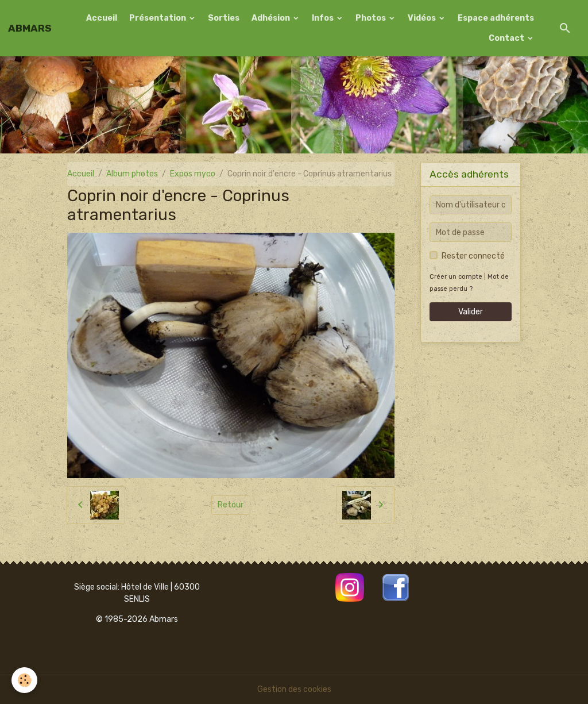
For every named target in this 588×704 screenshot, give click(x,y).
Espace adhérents (496, 18)
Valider (471, 312)
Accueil (102, 18)
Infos (324, 18)
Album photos (132, 174)
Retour (231, 505)
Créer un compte (456, 277)
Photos (372, 18)
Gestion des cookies (294, 689)
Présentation (158, 18)
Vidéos (423, 18)
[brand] (30, 28)
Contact (507, 38)
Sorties (224, 18)
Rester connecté (473, 256)
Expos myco (193, 174)
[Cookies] (24, 680)
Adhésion (272, 18)
